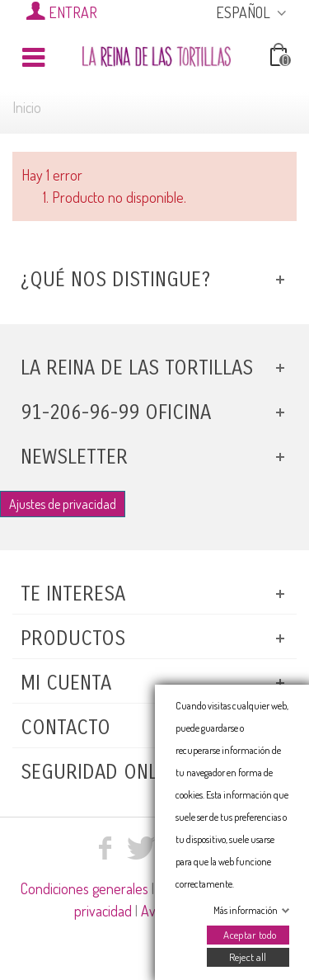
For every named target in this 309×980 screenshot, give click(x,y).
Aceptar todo (249, 935)
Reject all (248, 957)
